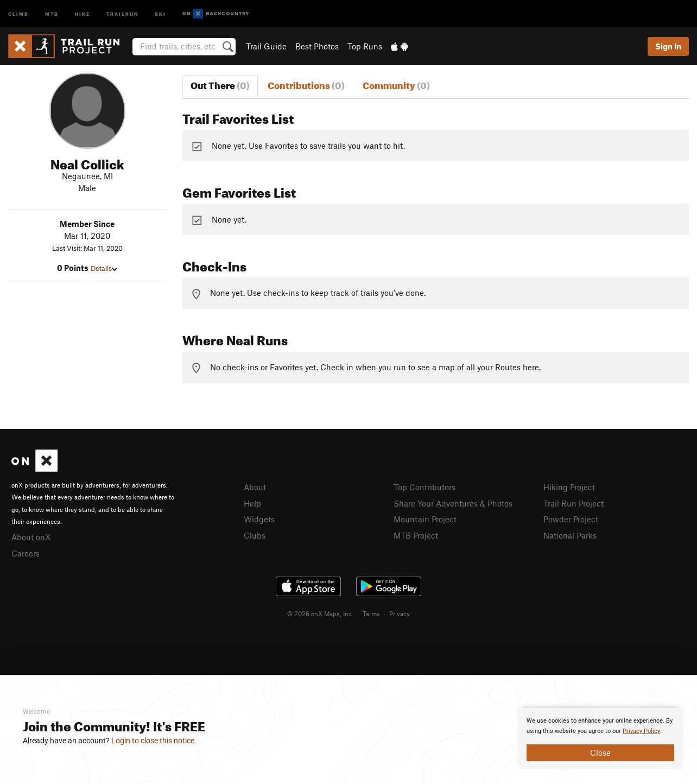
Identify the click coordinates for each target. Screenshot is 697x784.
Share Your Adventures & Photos (453, 503)
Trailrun (122, 13)
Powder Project (571, 519)
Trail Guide (266, 46)
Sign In (668, 46)
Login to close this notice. (154, 741)
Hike (83, 13)
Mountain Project (425, 519)
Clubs (255, 535)
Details (104, 268)
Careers (26, 553)
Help (252, 503)
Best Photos (317, 46)
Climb (18, 13)
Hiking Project (569, 487)
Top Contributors (424, 487)
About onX (31, 537)
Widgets (259, 519)
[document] (600, 738)
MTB (52, 13)
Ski (160, 13)
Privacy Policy (641, 731)
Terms (371, 614)
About (255, 487)
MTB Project (416, 535)
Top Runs (365, 46)
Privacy (400, 614)
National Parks (570, 535)
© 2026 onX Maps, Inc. (320, 614)
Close (600, 753)
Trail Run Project (574, 503)
